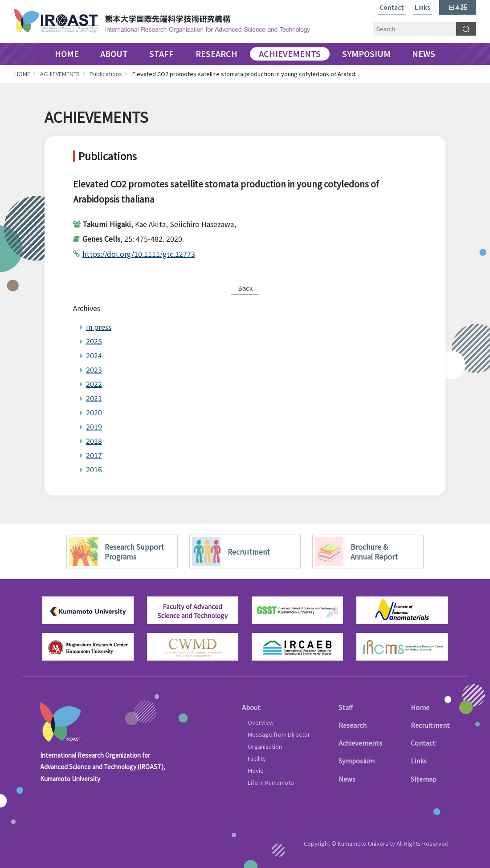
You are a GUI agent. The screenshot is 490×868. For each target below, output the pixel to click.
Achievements (360, 743)
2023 (94, 369)
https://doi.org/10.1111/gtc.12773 (139, 254)
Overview (261, 722)
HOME (67, 54)
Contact (392, 8)
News (347, 779)
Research (353, 725)
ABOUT (114, 54)
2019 (94, 426)
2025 (94, 341)
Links (423, 8)
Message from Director (279, 734)
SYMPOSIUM (366, 54)
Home (420, 707)
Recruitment (430, 725)
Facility (257, 758)
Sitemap (424, 779)
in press (99, 327)
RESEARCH (216, 54)
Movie (256, 770)
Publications (106, 74)
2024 (94, 355)
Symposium (357, 761)
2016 (94, 469)
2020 (94, 412)
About (251, 707)
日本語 (457, 7)
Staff (346, 707)
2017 (94, 455)
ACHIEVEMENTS (290, 54)
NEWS (424, 54)
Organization (265, 746)
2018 (94, 441)
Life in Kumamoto (271, 782)
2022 (94, 384)
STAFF (161, 54)
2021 (94, 398)
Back (245, 288)
